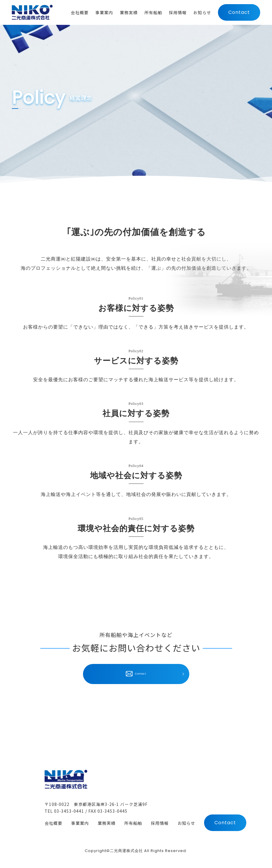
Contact (239, 14)
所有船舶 (133, 824)
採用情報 (160, 824)
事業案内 (80, 824)
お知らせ (186, 824)
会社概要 (53, 824)
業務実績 (107, 824)
